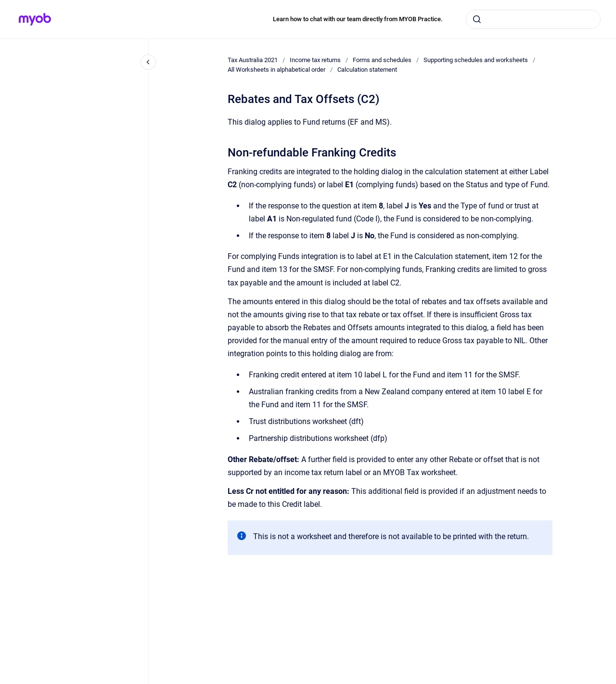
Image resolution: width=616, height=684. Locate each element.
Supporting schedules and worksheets (476, 60)
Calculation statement (367, 70)
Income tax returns (315, 60)
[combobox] (533, 19)
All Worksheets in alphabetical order (276, 70)
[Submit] (477, 19)
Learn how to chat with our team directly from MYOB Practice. (358, 19)
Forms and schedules (382, 60)
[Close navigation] (148, 62)
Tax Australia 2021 (253, 60)
